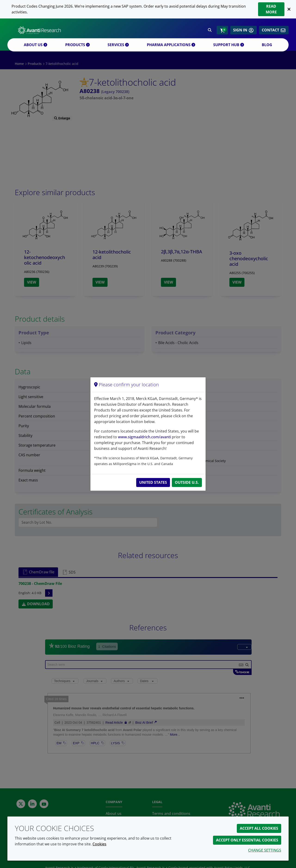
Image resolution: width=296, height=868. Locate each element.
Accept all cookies (259, 828)
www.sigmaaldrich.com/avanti (144, 437)
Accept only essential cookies (247, 840)
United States (153, 482)
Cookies (99, 844)
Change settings (265, 850)
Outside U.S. (187, 482)
